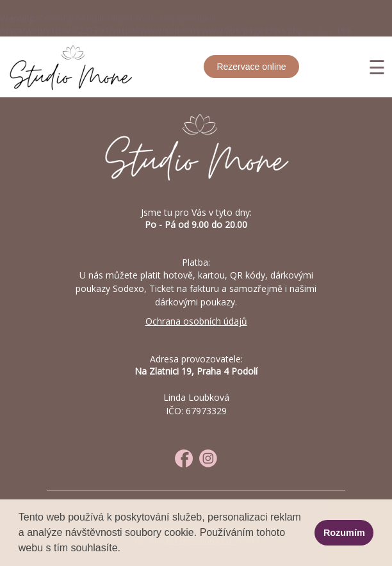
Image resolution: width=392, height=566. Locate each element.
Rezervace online (251, 67)
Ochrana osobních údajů (196, 321)
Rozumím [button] (344, 533)
